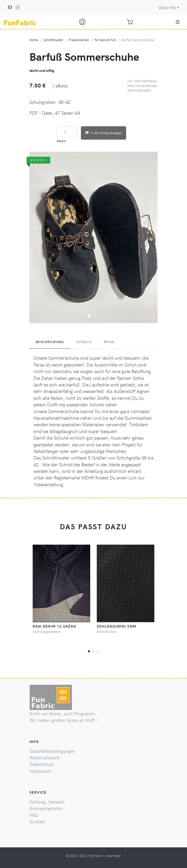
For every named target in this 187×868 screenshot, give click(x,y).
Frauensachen (79, 40)
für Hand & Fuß (105, 40)
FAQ (34, 815)
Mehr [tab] (109, 342)
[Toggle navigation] (178, 22)
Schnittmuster (53, 40)
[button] (89, 315)
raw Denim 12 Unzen (55, 626)
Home (34, 40)
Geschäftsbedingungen (52, 751)
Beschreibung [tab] (50, 342)
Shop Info (167, 7)
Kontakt (37, 822)
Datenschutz (42, 764)
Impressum (40, 771)
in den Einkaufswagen (104, 133)
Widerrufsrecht (44, 758)
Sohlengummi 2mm (117, 626)
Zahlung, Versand (47, 802)
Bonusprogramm (46, 808)
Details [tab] (84, 342)
